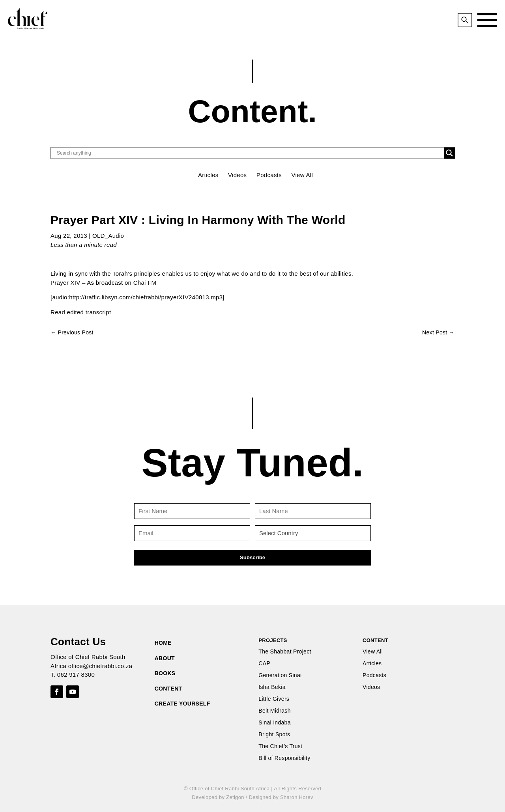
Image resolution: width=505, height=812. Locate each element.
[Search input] (249, 153)
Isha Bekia (272, 687)
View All (302, 175)
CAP (264, 664)
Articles (208, 175)
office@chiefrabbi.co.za (100, 666)
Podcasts (269, 175)
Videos (237, 175)
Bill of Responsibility (284, 758)
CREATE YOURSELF (182, 704)
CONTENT (168, 689)
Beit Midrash (274, 711)
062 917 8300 (76, 675)
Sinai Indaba (274, 723)
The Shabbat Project (285, 652)
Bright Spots (274, 735)
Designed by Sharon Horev (281, 797)
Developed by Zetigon (218, 797)
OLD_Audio (108, 236)
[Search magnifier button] (449, 153)
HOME (163, 643)
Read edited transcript (81, 312)
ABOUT (165, 658)
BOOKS (165, 673)
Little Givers (274, 699)
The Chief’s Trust (280, 746)
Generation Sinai (280, 675)
